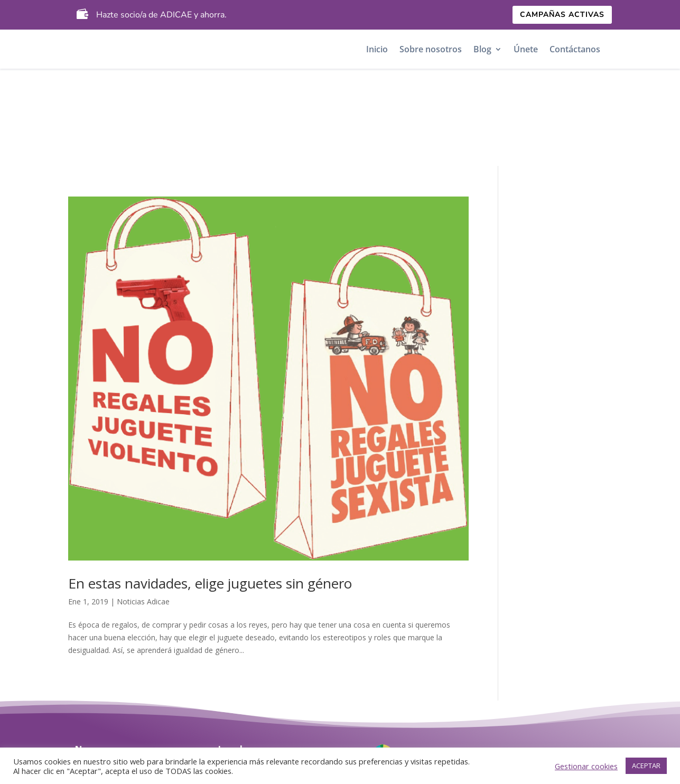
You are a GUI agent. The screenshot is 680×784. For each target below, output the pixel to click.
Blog (482, 49)
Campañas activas (562, 15)
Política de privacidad (264, 692)
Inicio (377, 49)
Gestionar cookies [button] (586, 766)
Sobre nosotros (431, 49)
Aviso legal (240, 672)
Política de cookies (256, 711)
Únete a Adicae (106, 711)
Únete (526, 49)
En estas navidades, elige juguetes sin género (210, 486)
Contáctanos (575, 49)
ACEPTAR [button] (646, 766)
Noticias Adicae (143, 504)
